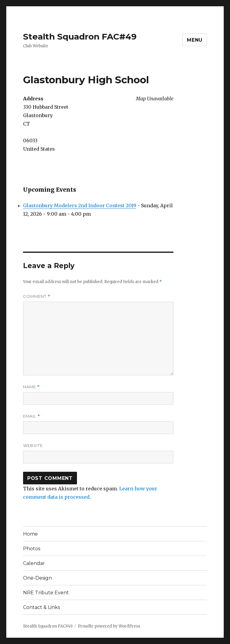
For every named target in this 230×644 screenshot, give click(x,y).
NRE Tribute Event (46, 593)
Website (33, 445)
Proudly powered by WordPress (109, 626)
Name (31, 387)
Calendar (34, 563)
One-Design (37, 578)
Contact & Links (41, 607)
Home (30, 534)
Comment (37, 296)
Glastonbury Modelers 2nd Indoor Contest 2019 (80, 205)
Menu (195, 40)
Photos (32, 549)
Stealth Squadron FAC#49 (80, 37)
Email (32, 416)
